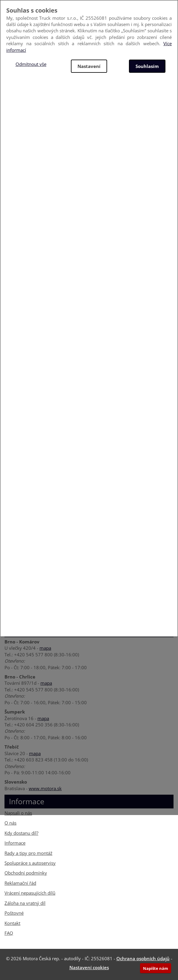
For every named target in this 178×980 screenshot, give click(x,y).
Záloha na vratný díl (25, 903)
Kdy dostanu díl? (21, 833)
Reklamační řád (20, 883)
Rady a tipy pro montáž (28, 853)
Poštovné (14, 913)
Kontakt (12, 923)
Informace (15, 843)
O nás (10, 823)
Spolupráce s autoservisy (30, 863)
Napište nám (156, 968)
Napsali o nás (18, 813)
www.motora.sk (45, 788)
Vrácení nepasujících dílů (30, 893)
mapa (45, 648)
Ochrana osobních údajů (143, 958)
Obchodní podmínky (26, 873)
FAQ (9, 933)
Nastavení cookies (89, 967)
